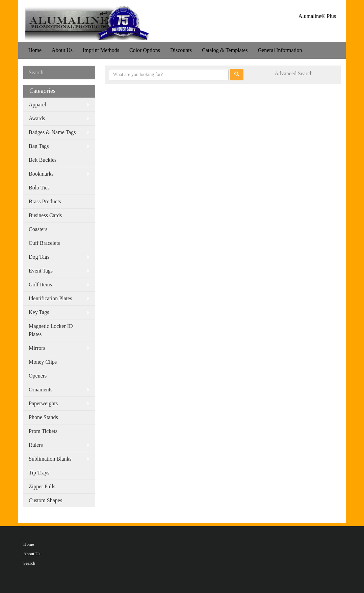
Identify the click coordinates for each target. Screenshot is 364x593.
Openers (38, 376)
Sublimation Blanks (50, 459)
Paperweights (43, 403)
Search (29, 563)
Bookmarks (41, 174)
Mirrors (37, 348)
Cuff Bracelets (44, 243)
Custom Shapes (45, 500)
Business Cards (45, 215)
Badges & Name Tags (52, 132)
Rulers (36, 445)
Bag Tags (39, 146)
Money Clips (43, 362)
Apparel (37, 105)
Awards (37, 118)
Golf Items (40, 285)
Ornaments (41, 390)
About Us (62, 50)
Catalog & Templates (225, 50)
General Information (280, 50)
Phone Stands (43, 417)
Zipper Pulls (42, 486)
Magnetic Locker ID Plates (51, 330)
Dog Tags (39, 257)
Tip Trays (39, 473)
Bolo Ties (39, 188)
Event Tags (41, 271)
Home (35, 50)
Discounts (181, 50)
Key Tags (39, 312)
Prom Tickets (43, 431)
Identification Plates (50, 298)
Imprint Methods (101, 50)
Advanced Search (293, 73)
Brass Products (45, 201)
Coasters (38, 229)
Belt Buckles (43, 160)
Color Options (145, 50)
